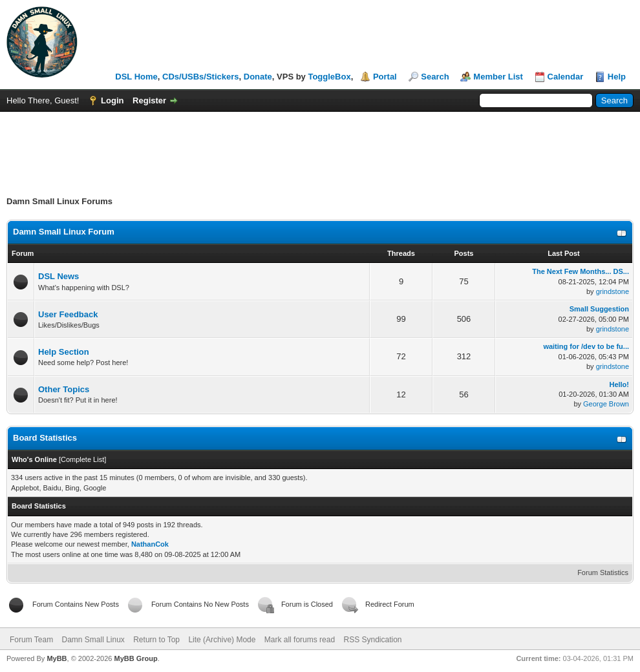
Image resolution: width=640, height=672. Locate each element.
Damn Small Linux (93, 640)
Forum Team (31, 640)
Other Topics (64, 389)
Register (149, 100)
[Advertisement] (320, 147)
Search (435, 77)
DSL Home (136, 77)
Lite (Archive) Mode (222, 640)
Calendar (566, 77)
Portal (385, 77)
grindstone (613, 291)
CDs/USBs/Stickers (201, 77)
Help (617, 77)
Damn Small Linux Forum (64, 232)
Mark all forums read (300, 640)
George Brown (606, 404)
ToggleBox (329, 77)
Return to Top (156, 640)
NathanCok (150, 544)
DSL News (59, 276)
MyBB (57, 658)
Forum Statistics (603, 572)
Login (112, 100)
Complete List (82, 459)
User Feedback (68, 314)
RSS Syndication (372, 640)
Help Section (64, 352)
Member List (498, 77)
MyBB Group (135, 658)
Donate (258, 77)
